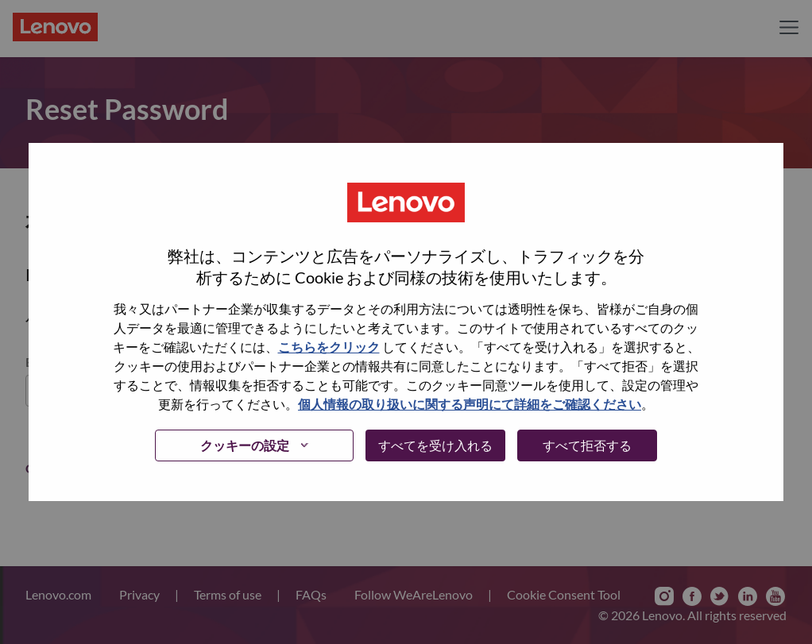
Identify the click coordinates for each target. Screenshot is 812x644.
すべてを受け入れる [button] (435, 445)
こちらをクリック (329, 347)
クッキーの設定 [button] (245, 445)
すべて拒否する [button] (587, 445)
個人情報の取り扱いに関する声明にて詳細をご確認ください (470, 404)
